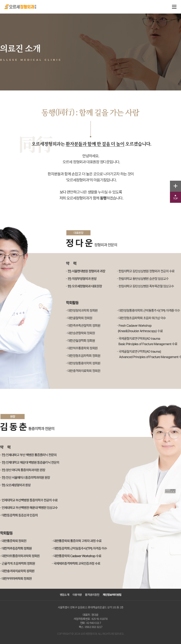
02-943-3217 (94, 623)
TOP (177, 197)
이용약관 (77, 595)
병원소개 (64, 595)
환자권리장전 (92, 595)
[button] (175, 197)
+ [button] (177, 185)
